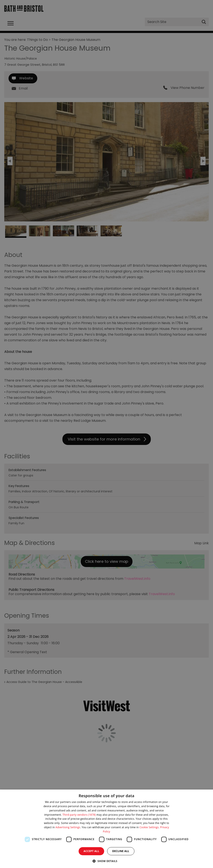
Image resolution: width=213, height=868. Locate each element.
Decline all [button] (121, 851)
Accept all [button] (91, 851)
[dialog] (106, 829)
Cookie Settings (149, 827)
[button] (106, 861)
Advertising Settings (68, 827)
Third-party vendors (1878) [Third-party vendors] (79, 815)
